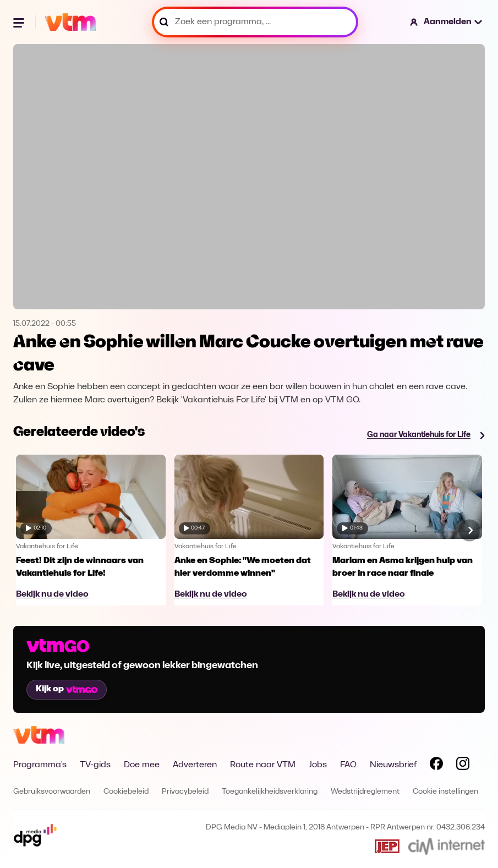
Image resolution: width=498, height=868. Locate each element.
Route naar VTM (263, 765)
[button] (447, 22)
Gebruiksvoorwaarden (52, 792)
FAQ (348, 765)
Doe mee (142, 765)
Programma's (40, 765)
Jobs (318, 765)
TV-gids (95, 765)
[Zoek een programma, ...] (255, 22)
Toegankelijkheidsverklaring (270, 792)
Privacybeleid (185, 792)
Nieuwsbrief (393, 765)
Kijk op (67, 689)
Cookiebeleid (126, 792)
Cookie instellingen (445, 792)
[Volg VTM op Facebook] (436, 766)
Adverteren (195, 765)
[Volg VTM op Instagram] (463, 766)
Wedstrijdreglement (365, 792)
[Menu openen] (20, 22)
